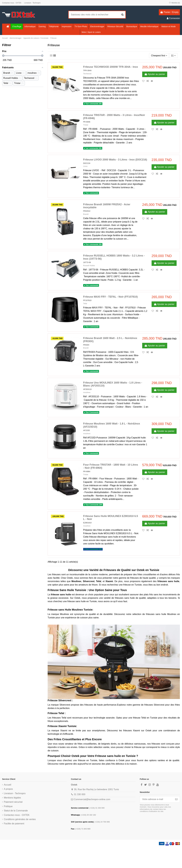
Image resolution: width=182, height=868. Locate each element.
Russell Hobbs (89, 266)
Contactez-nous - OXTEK (12, 3)
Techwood (87, 74)
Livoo (85, 166)
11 (173, 56)
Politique (8, 806)
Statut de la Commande (16, 811)
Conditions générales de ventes (20, 819)
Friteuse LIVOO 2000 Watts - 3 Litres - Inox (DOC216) (115, 160)
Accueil (8, 785)
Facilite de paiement (14, 824)
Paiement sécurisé (13, 802)
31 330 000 (80, 794)
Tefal (85, 303)
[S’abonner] (176, 799)
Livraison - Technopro (32, 3)
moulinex (87, 392)
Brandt (86, 214)
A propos (8, 789)
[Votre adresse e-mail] (156, 799)
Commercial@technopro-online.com (92, 799)
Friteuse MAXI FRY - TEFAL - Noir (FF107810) (110, 297)
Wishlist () (174, 3)
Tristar (86, 125)
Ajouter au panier (155, 74)
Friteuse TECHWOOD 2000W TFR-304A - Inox (111, 67)
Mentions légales (12, 798)
